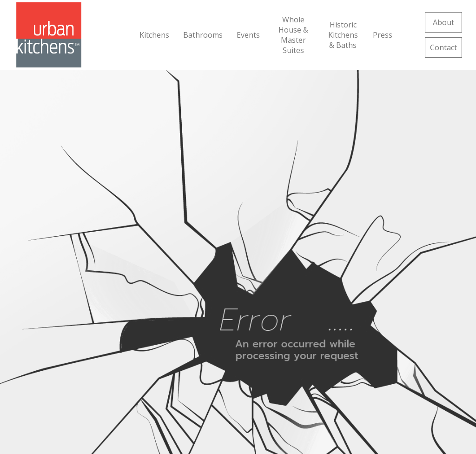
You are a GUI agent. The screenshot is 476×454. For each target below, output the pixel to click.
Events (248, 35)
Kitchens (154, 35)
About (443, 22)
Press (383, 35)
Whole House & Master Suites (293, 35)
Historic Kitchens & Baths (343, 35)
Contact (443, 47)
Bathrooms (203, 35)
